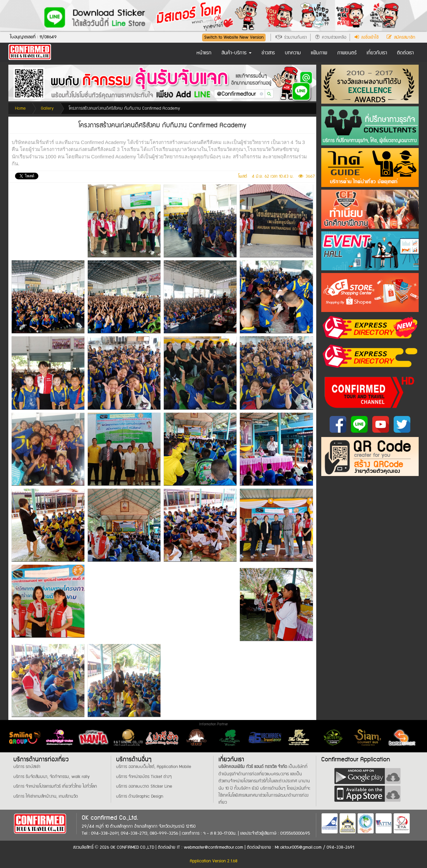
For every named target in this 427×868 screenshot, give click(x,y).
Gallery (47, 108)
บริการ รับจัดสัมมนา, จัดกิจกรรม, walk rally (52, 777)
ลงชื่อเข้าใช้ (367, 37)
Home (20, 108)
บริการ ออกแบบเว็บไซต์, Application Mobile (154, 767)
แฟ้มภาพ (319, 53)
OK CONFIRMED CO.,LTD (132, 847)
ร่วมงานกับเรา (291, 37)
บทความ (293, 53)
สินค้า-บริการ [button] (237, 53)
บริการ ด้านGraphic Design (140, 796)
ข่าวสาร (268, 53)
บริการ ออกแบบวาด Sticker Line (144, 786)
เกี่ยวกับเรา (377, 53)
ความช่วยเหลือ (331, 37)
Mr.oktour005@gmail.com (299, 847)
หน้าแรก (204, 53)
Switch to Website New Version (234, 37)
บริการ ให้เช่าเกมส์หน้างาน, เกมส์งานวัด (46, 796)
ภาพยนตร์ (347, 53)
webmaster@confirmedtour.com (213, 847)
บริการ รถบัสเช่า (27, 767)
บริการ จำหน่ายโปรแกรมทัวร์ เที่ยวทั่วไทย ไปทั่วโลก (55, 786)
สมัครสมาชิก (401, 37)
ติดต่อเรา (405, 53)
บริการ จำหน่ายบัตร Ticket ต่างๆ (144, 777)
